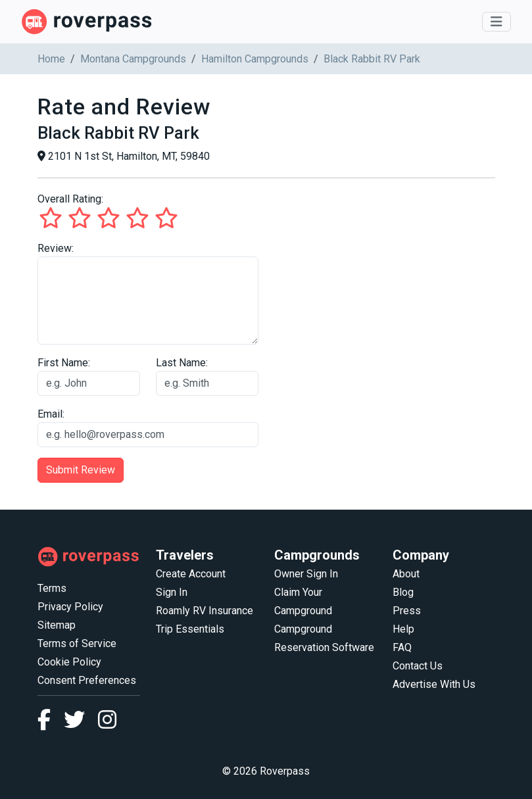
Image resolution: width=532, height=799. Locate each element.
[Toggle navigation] (496, 22)
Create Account (191, 574)
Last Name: (182, 363)
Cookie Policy (69, 662)
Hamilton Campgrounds (255, 59)
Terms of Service (77, 643)
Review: (56, 248)
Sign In (172, 592)
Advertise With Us (434, 684)
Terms (52, 588)
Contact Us (418, 666)
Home (51, 59)
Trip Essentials (190, 629)
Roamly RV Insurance (205, 611)
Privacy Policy (70, 607)
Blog (403, 592)
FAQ (402, 647)
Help (403, 629)
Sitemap (57, 625)
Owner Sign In (306, 574)
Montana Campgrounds (133, 59)
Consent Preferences (87, 680)
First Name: (64, 363)
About (406, 574)
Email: (51, 414)
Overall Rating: (70, 199)
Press (407, 611)
